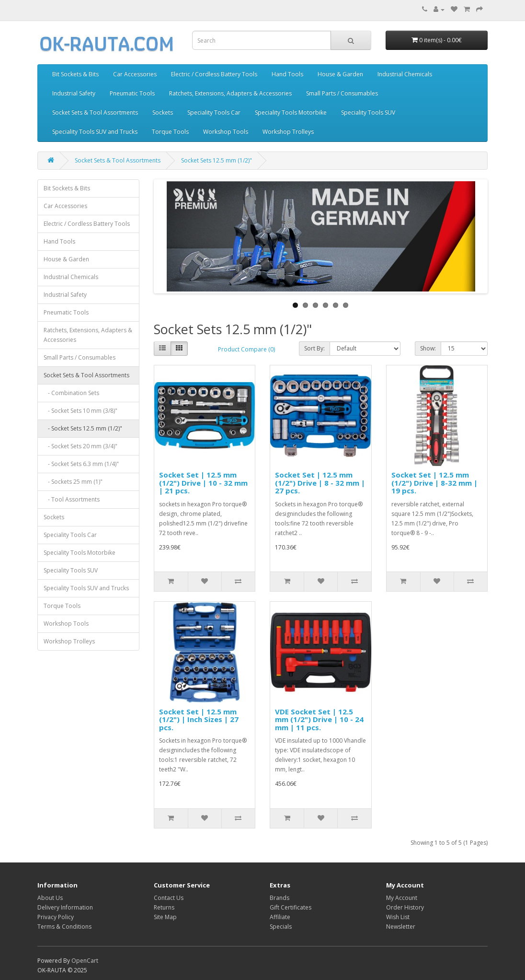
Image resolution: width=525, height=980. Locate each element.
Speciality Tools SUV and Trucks (95, 132)
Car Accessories (135, 74)
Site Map (165, 917)
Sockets (163, 112)
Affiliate (280, 917)
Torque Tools (170, 132)
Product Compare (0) (246, 349)
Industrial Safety (74, 93)
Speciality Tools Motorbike (291, 112)
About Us (50, 898)
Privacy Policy (56, 917)
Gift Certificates (291, 907)
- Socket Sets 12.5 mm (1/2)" (83, 428)
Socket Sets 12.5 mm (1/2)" (217, 160)
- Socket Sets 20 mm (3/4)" (80, 446)
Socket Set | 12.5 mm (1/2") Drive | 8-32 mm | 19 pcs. (434, 483)
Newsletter (401, 927)
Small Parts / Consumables (342, 93)
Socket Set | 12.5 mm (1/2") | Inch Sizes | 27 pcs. (199, 719)
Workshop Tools (226, 132)
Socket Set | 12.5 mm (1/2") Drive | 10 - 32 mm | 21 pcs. (203, 483)
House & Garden (340, 74)
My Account (402, 898)
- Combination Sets (71, 393)
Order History (405, 907)
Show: (428, 348)
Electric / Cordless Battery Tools (214, 74)
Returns (164, 907)
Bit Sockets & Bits (75, 74)
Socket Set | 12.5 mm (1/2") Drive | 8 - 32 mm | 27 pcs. (320, 483)
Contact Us (169, 898)
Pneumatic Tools (132, 93)
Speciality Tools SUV (368, 112)
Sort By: (314, 348)
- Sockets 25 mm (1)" (73, 482)
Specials (281, 927)
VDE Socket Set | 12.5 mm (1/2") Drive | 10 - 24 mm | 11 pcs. (319, 719)
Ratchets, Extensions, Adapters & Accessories (230, 93)
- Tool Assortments (72, 499)
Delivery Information (65, 907)
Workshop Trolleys (288, 132)
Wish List (398, 917)
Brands (280, 898)
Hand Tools (287, 74)
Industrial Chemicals (405, 74)
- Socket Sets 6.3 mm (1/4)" (81, 464)
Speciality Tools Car (214, 112)
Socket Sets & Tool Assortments (95, 112)
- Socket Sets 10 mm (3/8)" (80, 411)
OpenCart (85, 961)
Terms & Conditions (64, 927)
